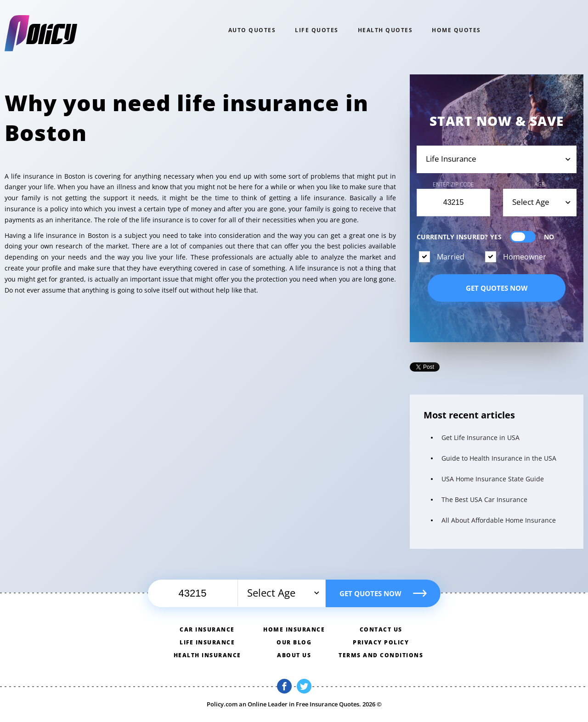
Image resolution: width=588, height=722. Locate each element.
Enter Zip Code (453, 184)
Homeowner (525, 257)
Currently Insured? (485, 237)
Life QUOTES (317, 30)
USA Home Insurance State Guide (493, 479)
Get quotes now (497, 288)
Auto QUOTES (252, 30)
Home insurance (294, 629)
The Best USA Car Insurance (484, 499)
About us (294, 655)
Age (540, 184)
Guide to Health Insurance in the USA (499, 458)
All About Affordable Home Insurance (499, 520)
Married (451, 257)
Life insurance (207, 642)
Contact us (381, 629)
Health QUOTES (385, 30)
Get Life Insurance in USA (481, 437)
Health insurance (207, 655)
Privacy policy (381, 642)
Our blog (294, 642)
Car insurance (207, 629)
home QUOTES (456, 30)
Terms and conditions (381, 655)
